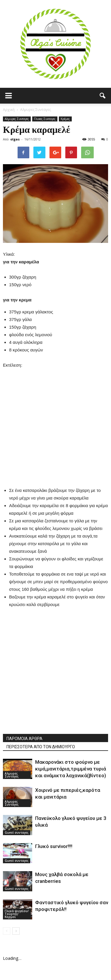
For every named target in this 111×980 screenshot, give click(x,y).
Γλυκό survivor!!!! (54, 846)
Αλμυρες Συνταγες (17, 119)
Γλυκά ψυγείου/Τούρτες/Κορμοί (17, 914)
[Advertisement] (56, 424)
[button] (103, 96)
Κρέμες (65, 119)
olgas (15, 139)
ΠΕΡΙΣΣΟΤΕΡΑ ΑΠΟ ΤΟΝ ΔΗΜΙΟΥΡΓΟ (41, 747)
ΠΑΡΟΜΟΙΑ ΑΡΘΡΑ (24, 739)
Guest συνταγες (17, 833)
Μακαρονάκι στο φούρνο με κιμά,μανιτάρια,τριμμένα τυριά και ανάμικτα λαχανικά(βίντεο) (71, 769)
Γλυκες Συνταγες (45, 119)
